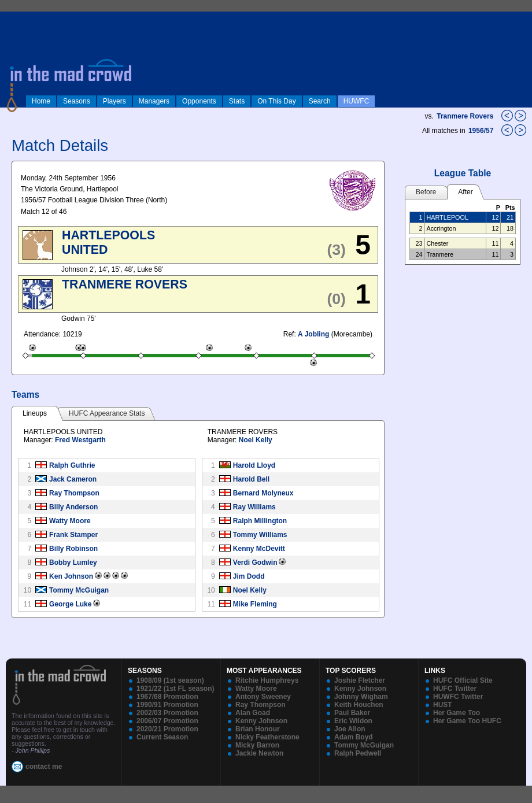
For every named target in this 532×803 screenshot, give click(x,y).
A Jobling (313, 334)
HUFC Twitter (455, 689)
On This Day (276, 101)
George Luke (70, 604)
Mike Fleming (255, 604)
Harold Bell (251, 479)
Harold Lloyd (254, 465)
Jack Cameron (73, 479)
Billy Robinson (73, 549)
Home (41, 101)
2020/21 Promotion (167, 729)
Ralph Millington (260, 521)
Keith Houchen (359, 705)
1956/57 (482, 131)
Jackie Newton (259, 753)
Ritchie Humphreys (267, 680)
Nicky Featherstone (267, 737)
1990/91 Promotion (167, 705)
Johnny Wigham (361, 697)
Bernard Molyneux (263, 493)
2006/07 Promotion (167, 721)
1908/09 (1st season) (170, 680)
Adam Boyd (354, 737)
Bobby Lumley (73, 563)
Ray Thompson (74, 493)
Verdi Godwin (255, 563)
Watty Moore (70, 521)
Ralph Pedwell (358, 753)
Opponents (199, 101)
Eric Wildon (353, 721)
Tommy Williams (260, 535)
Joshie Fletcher (360, 680)
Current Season (162, 737)
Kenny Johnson (261, 721)
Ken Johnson (71, 576)
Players (114, 101)
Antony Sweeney (263, 697)
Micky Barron (257, 745)
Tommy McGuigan (79, 590)
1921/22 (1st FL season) (176, 689)
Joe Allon (350, 729)
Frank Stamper (73, 535)
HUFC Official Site (463, 680)
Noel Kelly (256, 440)
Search (320, 101)
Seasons (77, 101)
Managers (154, 101)
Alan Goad (253, 713)
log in (12, 18)
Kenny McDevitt (259, 549)
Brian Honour (258, 729)
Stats (237, 101)
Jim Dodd (249, 576)
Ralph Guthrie (72, 465)
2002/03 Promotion (167, 713)
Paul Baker (352, 713)
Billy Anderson (73, 507)
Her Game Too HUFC (467, 721)
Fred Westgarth (80, 440)
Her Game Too (457, 713)
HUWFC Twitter (458, 697)
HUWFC (356, 101)
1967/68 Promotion (167, 697)
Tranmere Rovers (465, 116)
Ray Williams (254, 507)
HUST (443, 705)
